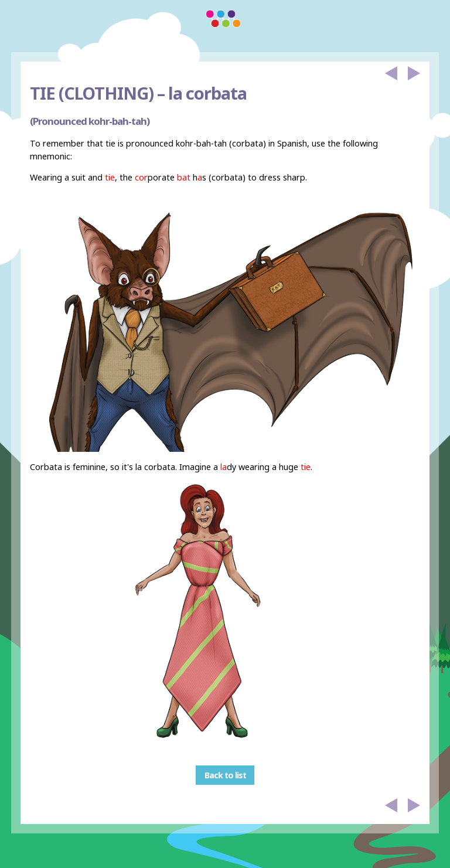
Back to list (225, 775)
